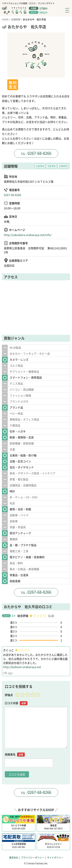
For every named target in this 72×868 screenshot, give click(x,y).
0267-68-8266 (39, 153)
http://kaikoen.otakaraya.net (22, 667)
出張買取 (40, 166)
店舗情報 (16, 19)
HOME (5, 19)
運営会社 (14, 858)
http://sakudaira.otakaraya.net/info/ (28, 235)
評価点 (9, 695)
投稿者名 (15, 754)
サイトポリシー (55, 858)
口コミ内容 (16, 703)
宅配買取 (51, 166)
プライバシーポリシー (33, 858)
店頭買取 (63, 166)
